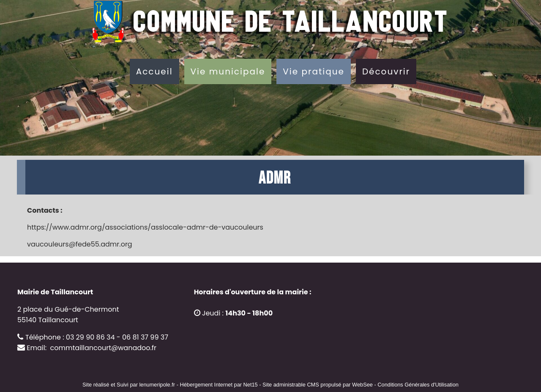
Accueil (154, 71)
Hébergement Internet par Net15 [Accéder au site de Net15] (219, 385)
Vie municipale (228, 71)
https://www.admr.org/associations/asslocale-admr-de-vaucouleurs (145, 227)
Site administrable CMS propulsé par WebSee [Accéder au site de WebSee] (318, 385)
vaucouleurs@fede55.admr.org (80, 244)
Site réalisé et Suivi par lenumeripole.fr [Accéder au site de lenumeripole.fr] (129, 385)
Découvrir (386, 71)
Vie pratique (314, 71)
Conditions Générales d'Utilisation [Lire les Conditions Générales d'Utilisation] (418, 385)
